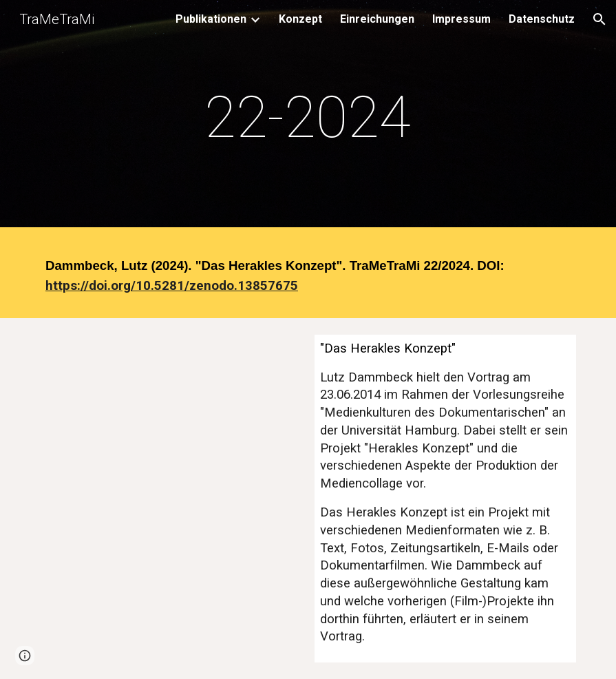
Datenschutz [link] (542, 19)
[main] (308, 117)
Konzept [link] (300, 19)
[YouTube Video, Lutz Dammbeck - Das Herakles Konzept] (171, 424)
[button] (599, 19)
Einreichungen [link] (377, 19)
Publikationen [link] (211, 19)
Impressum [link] (461, 19)
